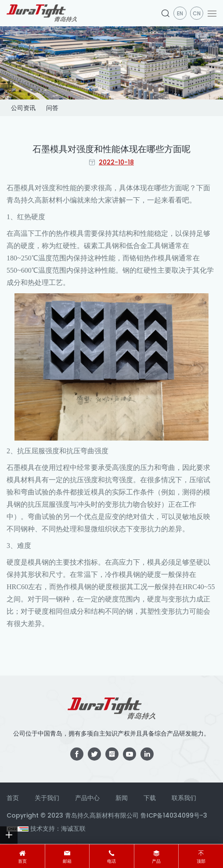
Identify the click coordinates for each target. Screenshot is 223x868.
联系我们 (184, 798)
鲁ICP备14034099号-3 (174, 815)
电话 (111, 861)
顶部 (201, 861)
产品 (156, 861)
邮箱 (67, 861)
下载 (150, 798)
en (180, 13)
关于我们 (47, 798)
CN (197, 13)
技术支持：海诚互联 (58, 829)
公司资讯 (23, 108)
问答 (52, 108)
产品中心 (87, 798)
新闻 (122, 798)
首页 (22, 861)
